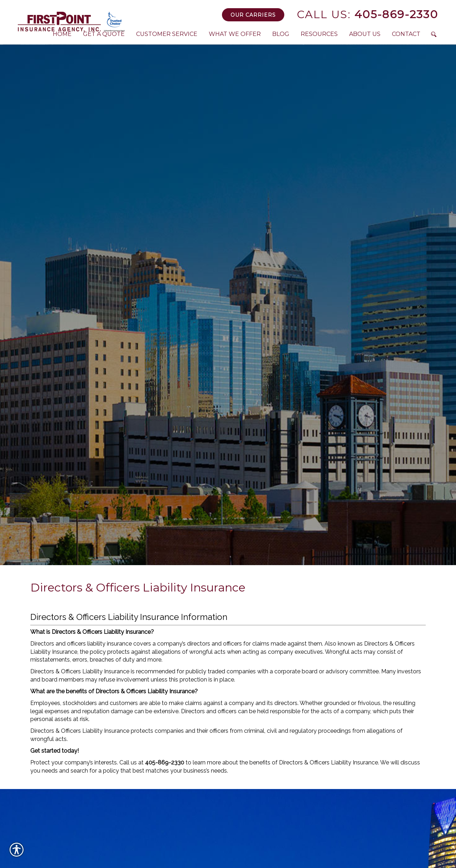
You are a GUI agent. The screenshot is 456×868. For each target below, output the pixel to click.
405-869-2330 (367, 14)
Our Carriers (253, 15)
